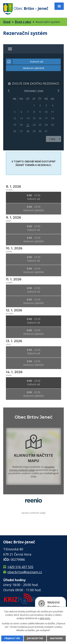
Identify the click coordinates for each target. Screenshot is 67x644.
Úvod (7, 22)
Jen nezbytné (35, 638)
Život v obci (23, 22)
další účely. (45, 618)
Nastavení (56, 638)
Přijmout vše (12, 638)
